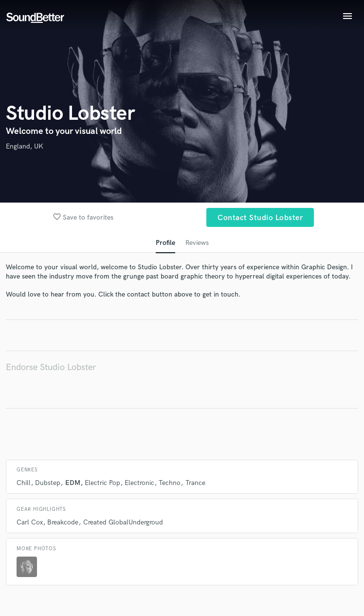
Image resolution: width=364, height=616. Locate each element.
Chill (24, 483)
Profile (165, 243)
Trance (195, 483)
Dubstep (48, 483)
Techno (170, 483)
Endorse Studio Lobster (51, 367)
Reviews (197, 243)
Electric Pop (102, 483)
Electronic (139, 483)
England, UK (25, 146)
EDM (73, 483)
